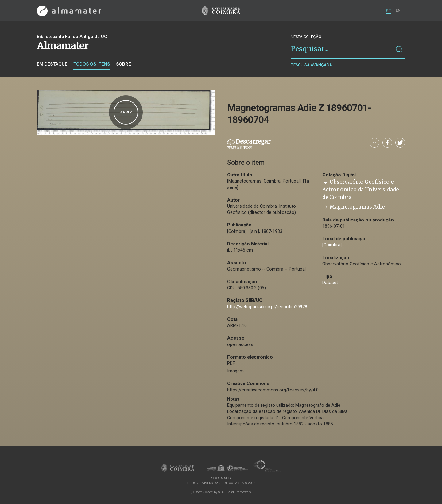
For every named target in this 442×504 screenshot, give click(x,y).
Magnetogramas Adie (353, 207)
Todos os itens (92, 64)
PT (388, 10)
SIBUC (223, 492)
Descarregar (249, 144)
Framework (243, 492)
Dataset (330, 283)
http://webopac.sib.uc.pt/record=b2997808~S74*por (279, 307)
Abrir (126, 112)
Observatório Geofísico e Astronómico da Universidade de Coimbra (361, 190)
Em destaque (52, 64)
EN (398, 10)
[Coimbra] (332, 245)
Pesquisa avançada (311, 65)
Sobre (123, 64)
